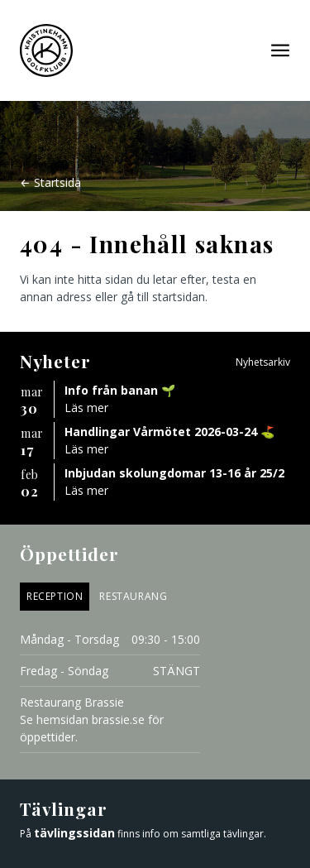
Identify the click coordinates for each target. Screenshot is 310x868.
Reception (55, 596)
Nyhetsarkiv (263, 362)
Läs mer (86, 408)
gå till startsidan (163, 297)
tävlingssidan (74, 833)
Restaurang (133, 596)
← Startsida (50, 182)
